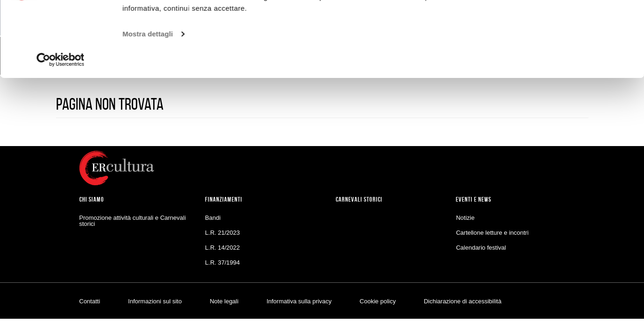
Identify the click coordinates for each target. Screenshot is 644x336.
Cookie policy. (432, 56)
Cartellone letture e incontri (492, 233)
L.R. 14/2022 (222, 248)
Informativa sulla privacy (299, 301)
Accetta (549, 24)
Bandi (213, 218)
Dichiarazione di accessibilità (462, 301)
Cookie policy (378, 301)
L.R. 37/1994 (222, 262)
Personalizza (549, 55)
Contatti (90, 301)
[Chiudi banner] (630, 14)
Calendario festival (481, 248)
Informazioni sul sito (155, 301)
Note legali (224, 301)
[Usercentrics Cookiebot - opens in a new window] (60, 130)
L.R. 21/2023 (222, 233)
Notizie (465, 218)
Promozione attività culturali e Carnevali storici (133, 221)
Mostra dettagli (148, 104)
